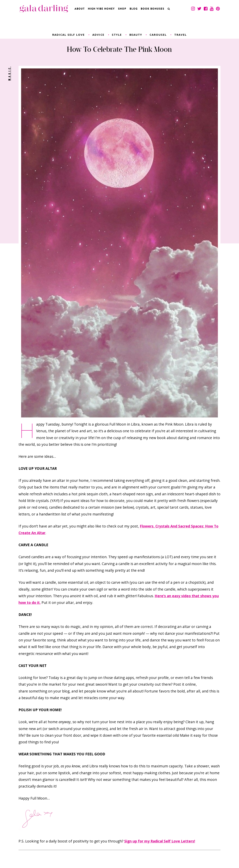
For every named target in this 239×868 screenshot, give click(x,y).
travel (181, 35)
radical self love (69, 35)
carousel (158, 35)
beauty (136, 35)
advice (98, 35)
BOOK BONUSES (153, 9)
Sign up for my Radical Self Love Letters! (160, 841)
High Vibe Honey (101, 9)
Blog (134, 9)
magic (9, 74)
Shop (122, 9)
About (80, 9)
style (117, 35)
